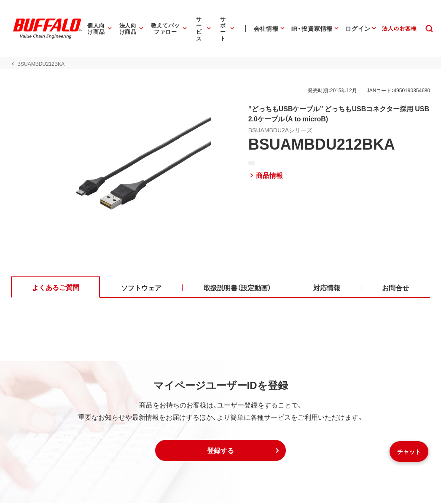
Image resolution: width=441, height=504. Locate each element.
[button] (220, 451)
